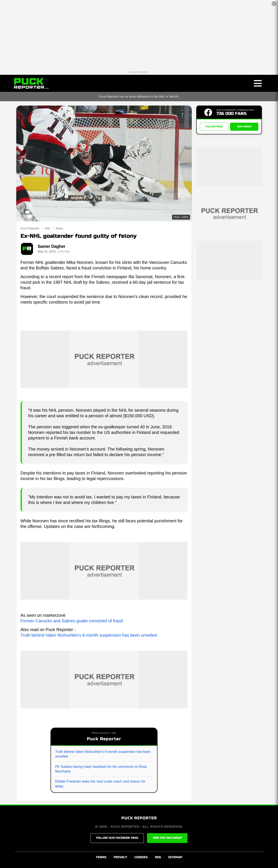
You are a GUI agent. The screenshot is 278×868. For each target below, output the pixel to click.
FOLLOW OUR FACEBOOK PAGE (117, 838)
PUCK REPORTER (139, 818)
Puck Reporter (30, 228)
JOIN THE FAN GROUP (167, 838)
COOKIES (141, 857)
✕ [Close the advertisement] (274, 4)
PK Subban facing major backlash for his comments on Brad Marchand (101, 769)
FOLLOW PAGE (214, 127)
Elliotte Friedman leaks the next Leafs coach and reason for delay (100, 784)
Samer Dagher (52, 246)
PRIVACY (120, 857)
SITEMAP (175, 857)
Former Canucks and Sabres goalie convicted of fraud (72, 621)
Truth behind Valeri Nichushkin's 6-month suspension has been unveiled (89, 635)
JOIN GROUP (244, 127)
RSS (158, 857)
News (59, 228)
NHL (48, 228)
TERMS (101, 857)
